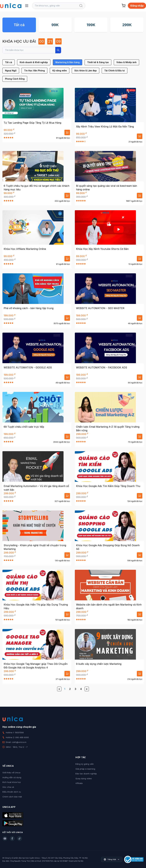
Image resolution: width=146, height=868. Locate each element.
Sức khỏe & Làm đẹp (86, 71)
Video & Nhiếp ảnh (126, 62)
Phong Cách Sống (15, 79)
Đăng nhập (137, 6)
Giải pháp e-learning (85, 769)
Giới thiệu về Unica (11, 773)
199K (91, 25)
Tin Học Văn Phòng (34, 71)
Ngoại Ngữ (11, 71)
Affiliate (79, 783)
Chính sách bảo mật (12, 797)
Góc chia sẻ (8, 787)
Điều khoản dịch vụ (12, 792)
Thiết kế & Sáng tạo (98, 62)
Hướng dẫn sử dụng (12, 777)
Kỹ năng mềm (60, 71)
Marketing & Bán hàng (68, 62)
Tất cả (19, 25)
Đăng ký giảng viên (85, 764)
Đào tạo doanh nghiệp (86, 774)
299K (127, 25)
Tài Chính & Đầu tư (115, 71)
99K (55, 25)
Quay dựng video (84, 778)
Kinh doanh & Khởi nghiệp (34, 62)
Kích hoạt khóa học (12, 782)
